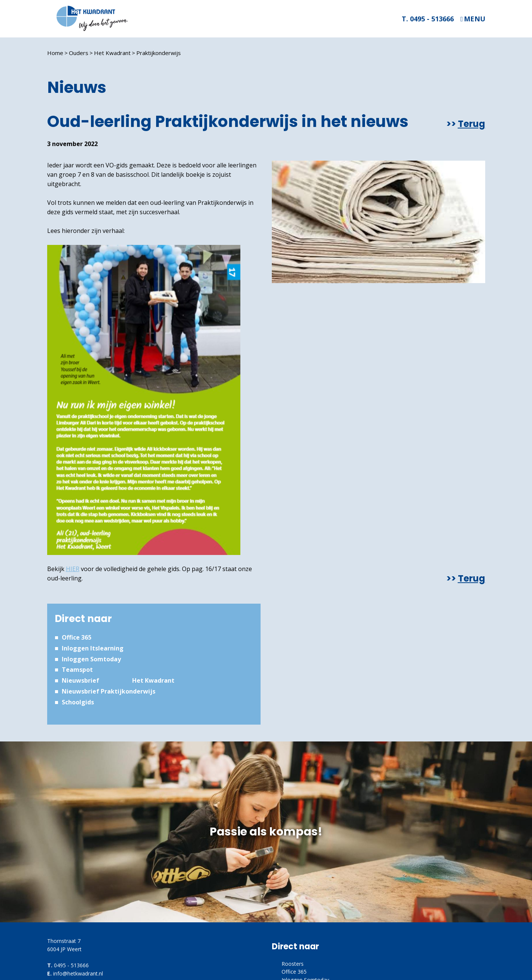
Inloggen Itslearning (93, 648)
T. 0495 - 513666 (428, 19)
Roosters (293, 964)
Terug (472, 124)
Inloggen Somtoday (91, 659)
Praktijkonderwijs (159, 53)
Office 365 (77, 637)
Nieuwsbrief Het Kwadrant (118, 680)
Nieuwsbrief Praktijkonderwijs (109, 691)
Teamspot (77, 670)
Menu (475, 19)
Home (55, 53)
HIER (73, 569)
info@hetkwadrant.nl (78, 973)
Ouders (79, 53)
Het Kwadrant (112, 53)
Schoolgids (78, 702)
